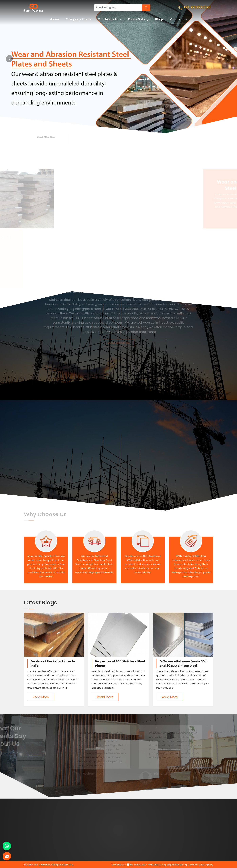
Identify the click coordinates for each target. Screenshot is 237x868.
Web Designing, (157, 865)
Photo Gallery (138, 19)
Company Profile (78, 19)
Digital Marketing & (178, 865)
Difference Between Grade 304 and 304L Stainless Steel (183, 663)
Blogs (159, 19)
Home (54, 19)
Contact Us (179, 19)
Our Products (110, 19)
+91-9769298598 (194, 7)
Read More (41, 697)
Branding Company (201, 865)
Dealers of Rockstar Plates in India (53, 663)
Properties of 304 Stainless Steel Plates (120, 663)
